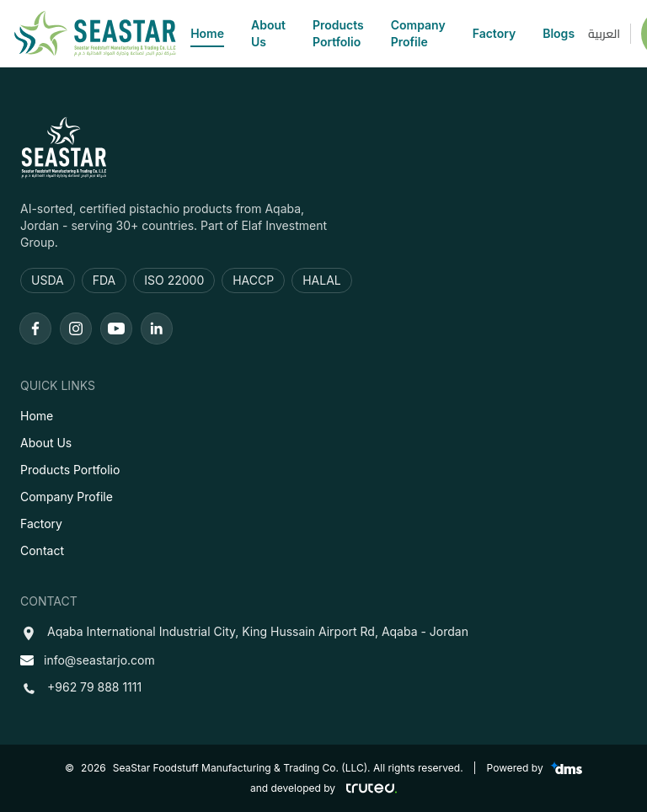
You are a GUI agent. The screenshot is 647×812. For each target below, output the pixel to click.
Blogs (559, 33)
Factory (495, 33)
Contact (42, 550)
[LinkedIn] (157, 329)
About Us (268, 33)
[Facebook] (35, 329)
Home (207, 34)
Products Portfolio (338, 33)
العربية (604, 33)
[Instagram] (76, 329)
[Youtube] (116, 329)
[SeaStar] (95, 34)
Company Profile (418, 33)
